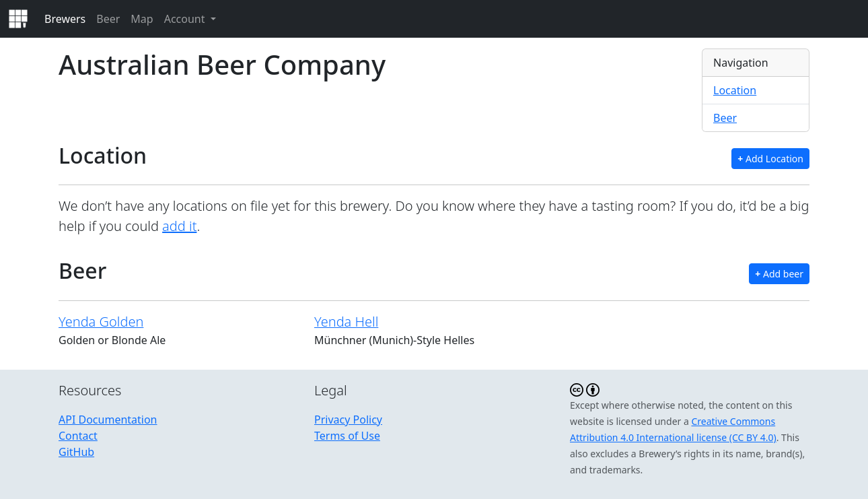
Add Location (770, 159)
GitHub (76, 452)
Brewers (65, 19)
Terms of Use (347, 436)
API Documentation (108, 420)
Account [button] (186, 19)
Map (142, 19)
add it (179, 226)
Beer (108, 19)
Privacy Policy (348, 420)
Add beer (779, 274)
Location (735, 90)
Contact (78, 436)
